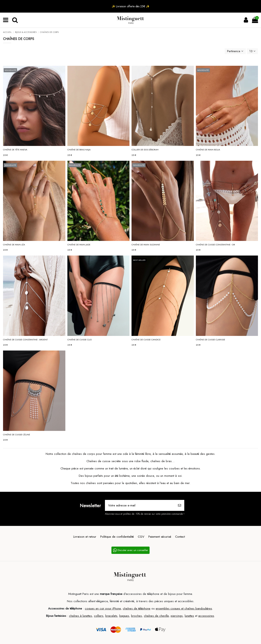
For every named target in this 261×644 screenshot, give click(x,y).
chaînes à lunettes (80, 616)
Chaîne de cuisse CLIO (80, 340)
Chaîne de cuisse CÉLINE (17, 435)
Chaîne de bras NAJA (79, 150)
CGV (141, 537)
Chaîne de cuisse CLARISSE (210, 340)
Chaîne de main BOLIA (208, 150)
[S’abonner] (180, 505)
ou (153, 608)
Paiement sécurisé (160, 537)
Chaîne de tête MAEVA (15, 150)
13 (252, 51)
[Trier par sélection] (235, 51)
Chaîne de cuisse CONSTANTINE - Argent (25, 340)
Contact (180, 537)
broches (136, 616)
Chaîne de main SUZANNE (146, 245)
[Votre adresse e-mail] (140, 505)
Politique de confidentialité (117, 537)
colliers (99, 616)
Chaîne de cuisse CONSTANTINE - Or (215, 245)
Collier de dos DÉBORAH (145, 150)
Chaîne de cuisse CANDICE (146, 340)
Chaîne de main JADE (79, 245)
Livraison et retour (85, 537)
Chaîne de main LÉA (14, 245)
